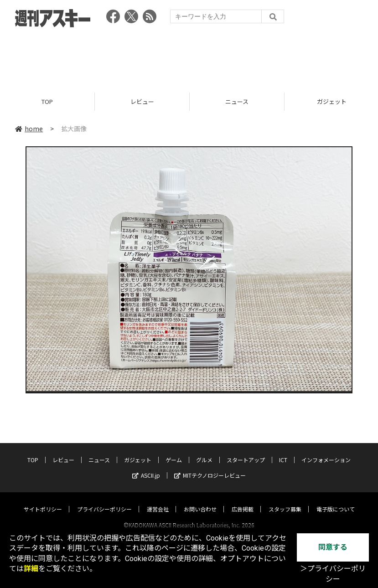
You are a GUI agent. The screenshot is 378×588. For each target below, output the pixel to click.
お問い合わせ (200, 500)
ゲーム (174, 451)
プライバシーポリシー (104, 500)
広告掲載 (243, 500)
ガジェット (138, 451)
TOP (47, 101)
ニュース (237, 101)
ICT (283, 451)
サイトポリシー (43, 500)
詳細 (31, 569)
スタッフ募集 (285, 500)
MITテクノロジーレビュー (210, 467)
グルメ (204, 451)
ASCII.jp (146, 467)
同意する (333, 547)
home (29, 129)
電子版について (336, 500)
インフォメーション (326, 451)
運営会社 (158, 500)
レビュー (142, 101)
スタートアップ (246, 451)
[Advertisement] (189, 57)
